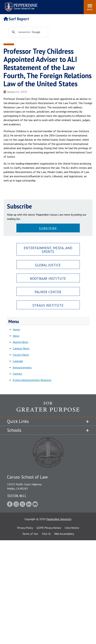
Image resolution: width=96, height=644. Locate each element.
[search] (32, 32)
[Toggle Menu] (90, 7)
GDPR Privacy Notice (49, 528)
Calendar (18, 361)
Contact (17, 374)
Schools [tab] (14, 430)
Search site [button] (33, 5)
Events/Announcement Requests (32, 380)
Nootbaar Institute (48, 278)
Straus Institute (48, 305)
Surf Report (16, 19)
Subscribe (48, 228)
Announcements (22, 367)
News (16, 336)
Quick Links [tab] (18, 421)
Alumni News (20, 342)
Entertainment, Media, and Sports (48, 250)
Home (16, 329)
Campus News (21, 348)
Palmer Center (48, 292)
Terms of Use (30, 534)
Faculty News (21, 355)
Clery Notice (72, 528)
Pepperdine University (59, 519)
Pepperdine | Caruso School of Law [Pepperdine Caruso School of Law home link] (21, 5)
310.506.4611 (17, 496)
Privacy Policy (25, 528)
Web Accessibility (64, 534)
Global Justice (48, 265)
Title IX (46, 534)
